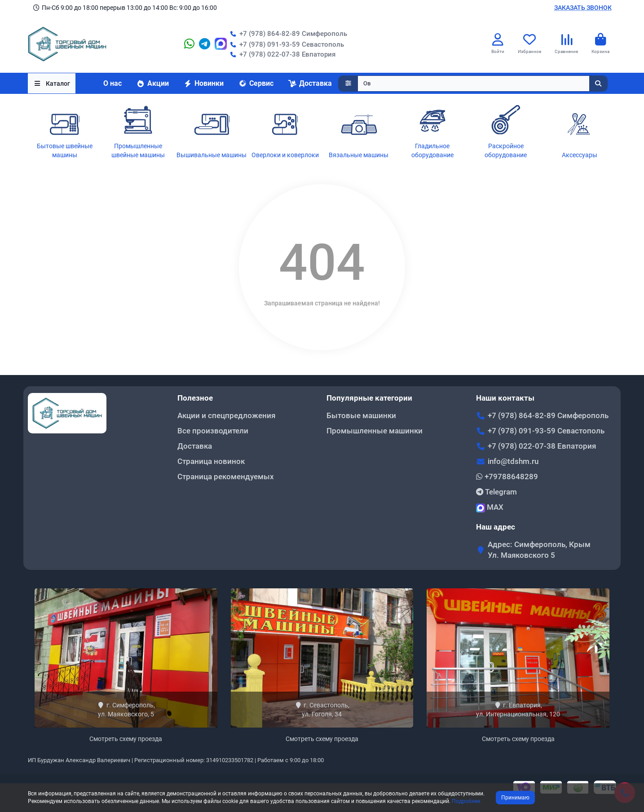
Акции (152, 83)
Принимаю (515, 798)
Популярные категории (369, 398)
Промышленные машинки (375, 431)
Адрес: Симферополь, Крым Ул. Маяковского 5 (539, 550)
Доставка (310, 83)
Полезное (195, 398)
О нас (112, 83)
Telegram (496, 492)
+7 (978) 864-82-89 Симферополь (287, 34)
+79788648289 (507, 477)
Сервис (256, 83)
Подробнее (466, 801)
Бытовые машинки (361, 415)
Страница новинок (211, 461)
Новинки (203, 83)
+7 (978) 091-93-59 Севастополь (285, 44)
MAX (490, 507)
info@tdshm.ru (513, 461)
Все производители (213, 431)
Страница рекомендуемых (226, 477)
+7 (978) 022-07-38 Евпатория (281, 54)
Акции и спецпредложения (226, 415)
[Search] (483, 84)
